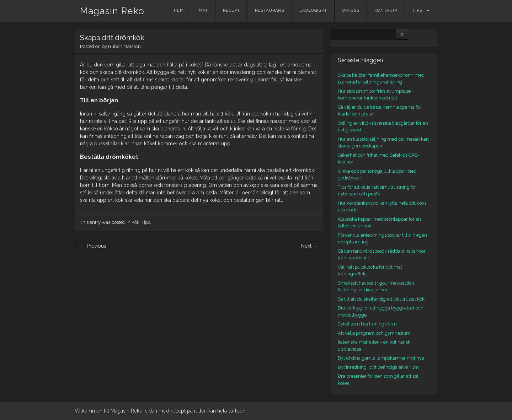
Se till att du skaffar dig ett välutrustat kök (381, 299)
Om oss (351, 10)
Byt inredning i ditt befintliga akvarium (378, 367)
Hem (179, 10)
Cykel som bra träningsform (367, 324)
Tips (417, 10)
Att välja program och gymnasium (374, 333)
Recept (231, 10)
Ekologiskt (313, 10)
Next (310, 246)
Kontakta (386, 10)
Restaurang (270, 10)
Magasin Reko (112, 11)
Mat (203, 10)
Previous (93, 246)
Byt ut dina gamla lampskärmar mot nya (381, 358)
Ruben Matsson (124, 46)
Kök (135, 222)
